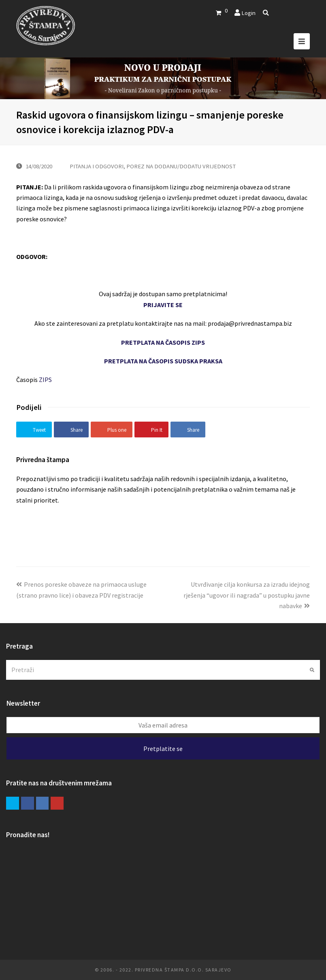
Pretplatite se (163, 749)
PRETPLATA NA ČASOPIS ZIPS (163, 342)
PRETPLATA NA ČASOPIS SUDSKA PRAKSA (163, 361)
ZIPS (45, 380)
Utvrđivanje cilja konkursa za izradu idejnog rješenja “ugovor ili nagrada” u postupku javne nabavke (247, 595)
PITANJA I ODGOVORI (97, 166)
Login (248, 13)
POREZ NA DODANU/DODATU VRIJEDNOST (181, 166)
